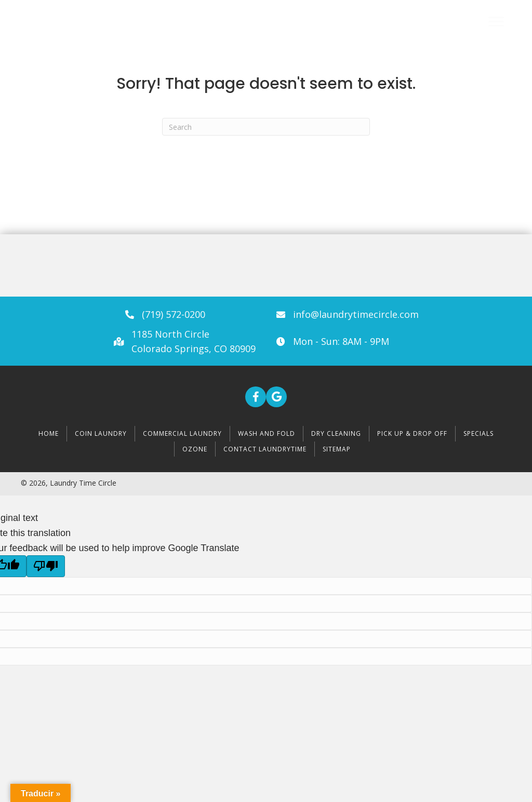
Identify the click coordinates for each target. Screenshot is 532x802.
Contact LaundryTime (265, 449)
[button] (256, 397)
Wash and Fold (267, 433)
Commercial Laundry (182, 433)
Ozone (195, 449)
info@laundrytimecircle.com (356, 314)
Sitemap (337, 449)
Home (49, 433)
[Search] (266, 127)
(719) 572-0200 (174, 314)
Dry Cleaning (336, 433)
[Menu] (496, 22)
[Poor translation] (46, 566)
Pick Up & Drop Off (412, 433)
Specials (478, 433)
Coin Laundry (101, 433)
